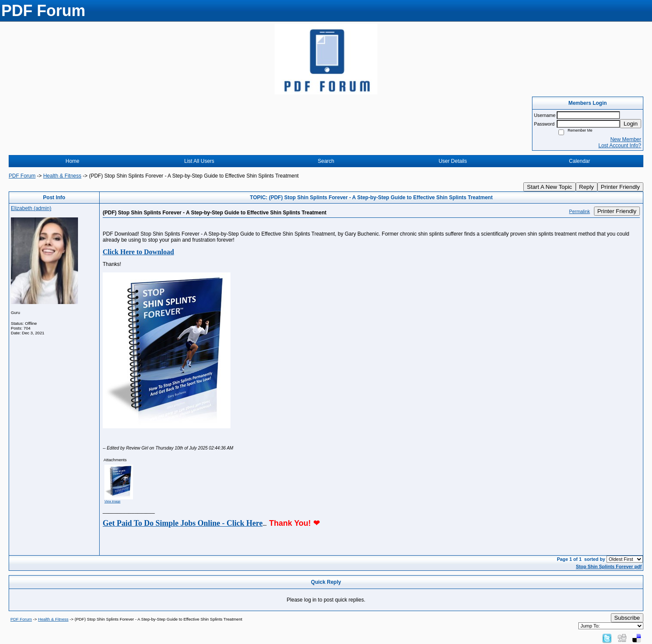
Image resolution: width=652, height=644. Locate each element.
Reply (587, 187)
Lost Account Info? (620, 146)
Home (72, 161)
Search (326, 161)
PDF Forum (22, 176)
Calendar (579, 161)
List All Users (199, 161)
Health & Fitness (62, 176)
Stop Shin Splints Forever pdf (609, 566)
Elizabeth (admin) (31, 208)
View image (112, 501)
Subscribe (627, 618)
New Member (626, 139)
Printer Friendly (620, 187)
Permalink (580, 211)
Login (631, 124)
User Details (453, 161)
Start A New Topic (549, 187)
